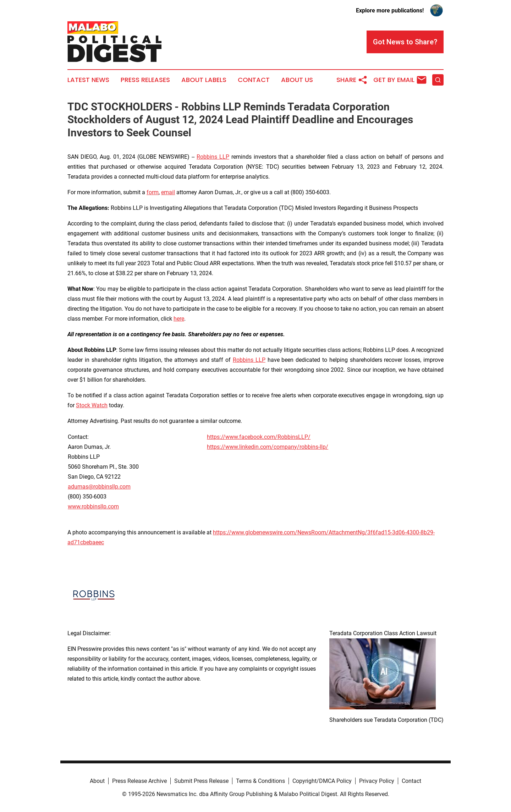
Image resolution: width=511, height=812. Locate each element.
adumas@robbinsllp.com (99, 487)
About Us (297, 80)
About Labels (204, 80)
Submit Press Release (201, 781)
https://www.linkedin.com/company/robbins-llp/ (268, 447)
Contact (254, 80)
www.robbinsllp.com (93, 506)
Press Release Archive (139, 781)
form (153, 192)
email (168, 192)
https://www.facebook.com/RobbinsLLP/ (259, 437)
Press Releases (145, 80)
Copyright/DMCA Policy (322, 781)
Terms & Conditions (260, 781)
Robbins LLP (213, 157)
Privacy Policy (377, 781)
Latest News (88, 80)
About (97, 781)
